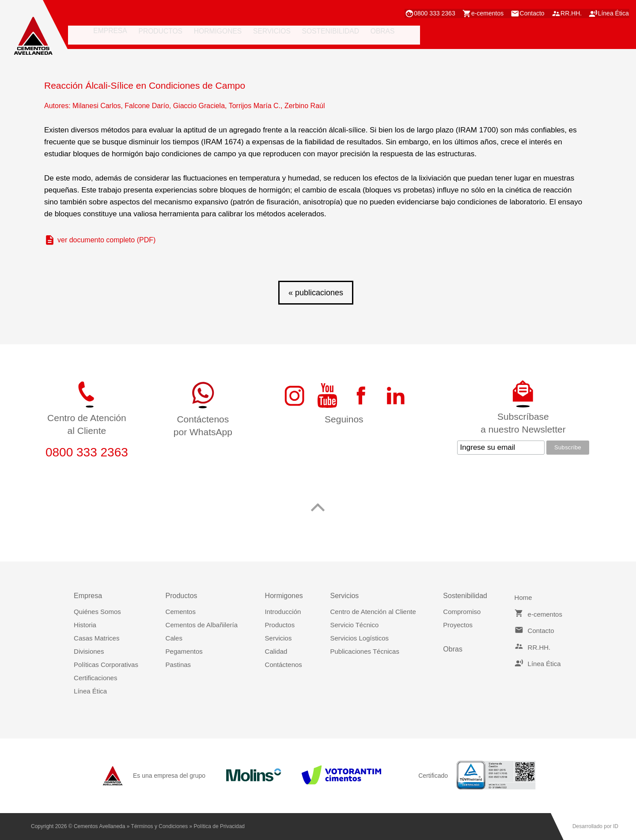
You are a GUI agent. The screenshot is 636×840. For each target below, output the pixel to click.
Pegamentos (184, 651)
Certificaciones (95, 678)
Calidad (276, 651)
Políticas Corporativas (106, 665)
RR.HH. (568, 13)
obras (362, 36)
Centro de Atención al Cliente (373, 612)
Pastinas (178, 665)
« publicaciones (316, 293)
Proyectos (458, 625)
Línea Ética (614, 13)
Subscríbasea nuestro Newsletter (523, 423)
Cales (174, 638)
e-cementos (475, 13)
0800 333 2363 (418, 13)
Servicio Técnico (354, 625)
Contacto (524, 13)
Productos (280, 625)
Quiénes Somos (97, 612)
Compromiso (462, 612)
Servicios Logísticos (359, 638)
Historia (85, 625)
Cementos (181, 612)
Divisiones (89, 651)
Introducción (283, 612)
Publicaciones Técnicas (364, 651)
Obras (453, 649)
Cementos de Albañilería (202, 625)
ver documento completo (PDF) (106, 240)
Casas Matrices (97, 638)
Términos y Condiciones (160, 826)
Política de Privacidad (219, 826)
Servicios (278, 638)
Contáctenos (284, 665)
